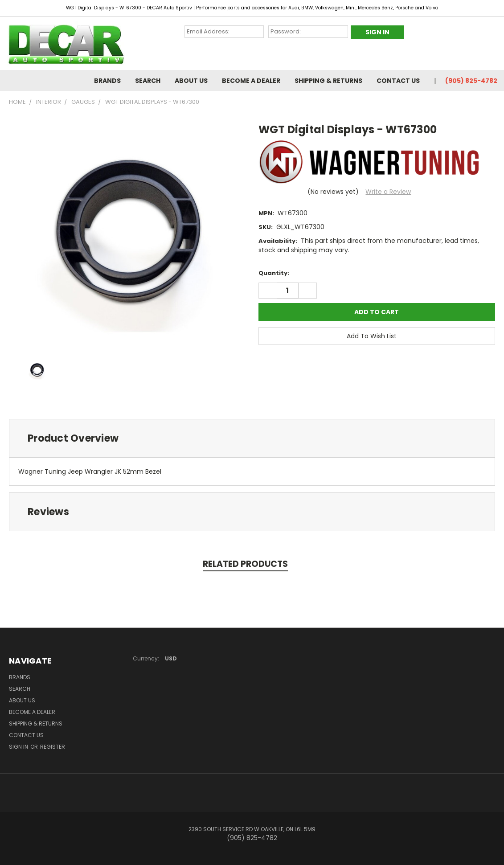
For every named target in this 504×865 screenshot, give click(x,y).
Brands (107, 81)
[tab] (252, 438)
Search (148, 81)
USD (174, 658)
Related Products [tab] (245, 564)
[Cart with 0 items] (495, 30)
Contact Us (398, 81)
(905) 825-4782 (471, 81)
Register (53, 747)
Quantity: (274, 273)
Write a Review (388, 192)
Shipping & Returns (328, 81)
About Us (191, 81)
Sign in (19, 747)
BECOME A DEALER (251, 81)
